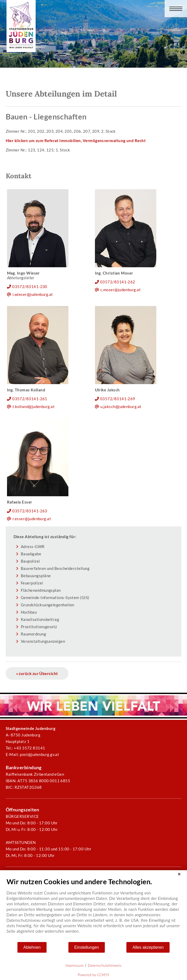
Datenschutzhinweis (105, 965)
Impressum (75, 965)
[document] (93, 909)
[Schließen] (179, 874)
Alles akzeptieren (148, 947)
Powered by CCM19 (93, 975)
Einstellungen (87, 947)
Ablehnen (32, 947)
